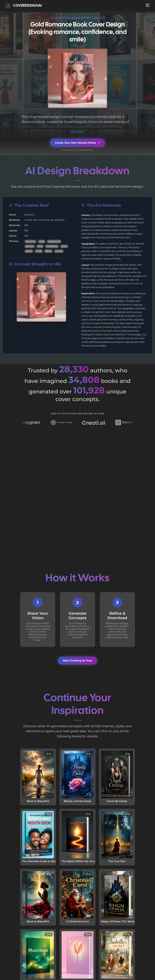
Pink (40, 246)
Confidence (52, 246)
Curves (59, 251)
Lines (64, 246)
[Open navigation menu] (148, 5)
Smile (39, 251)
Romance (31, 242)
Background (54, 242)
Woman (30, 246)
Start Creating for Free (77, 661)
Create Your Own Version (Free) (77, 143)
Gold (42, 242)
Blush (48, 251)
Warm (29, 251)
